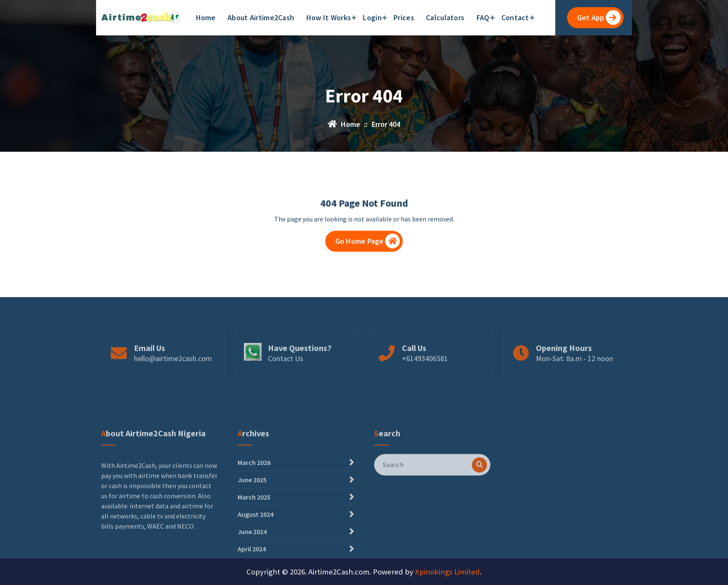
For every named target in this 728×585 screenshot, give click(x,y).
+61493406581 (425, 381)
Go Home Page (368, 245)
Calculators (445, 17)
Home (206, 17)
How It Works (329, 17)
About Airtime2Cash (261, 17)
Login (372, 17)
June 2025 (252, 543)
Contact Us (286, 381)
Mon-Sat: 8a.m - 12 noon (574, 381)
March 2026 (254, 526)
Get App (599, 17)
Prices (404, 17)
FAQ (483, 17)
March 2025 (254, 560)
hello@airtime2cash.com (173, 381)
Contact (515, 17)
